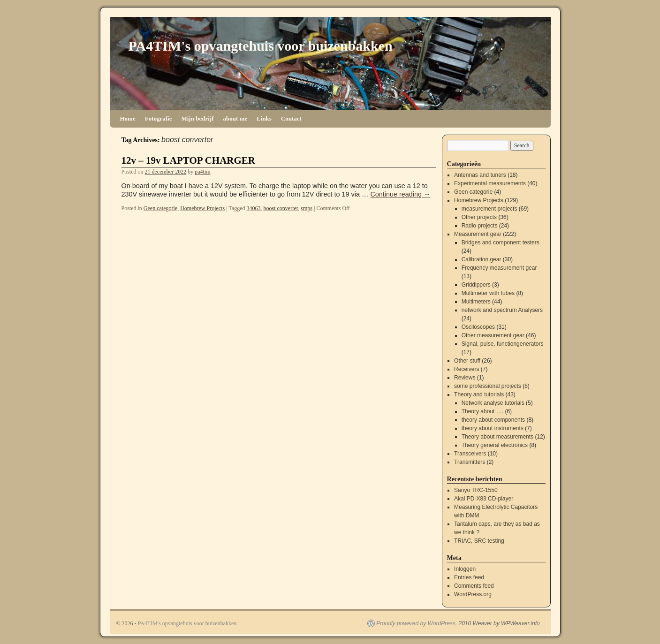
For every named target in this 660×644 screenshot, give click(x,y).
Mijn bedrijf (197, 118)
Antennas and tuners (480, 175)
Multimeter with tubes (488, 293)
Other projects (479, 217)
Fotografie (159, 118)
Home (128, 118)
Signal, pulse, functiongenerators (503, 344)
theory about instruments (493, 428)
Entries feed (469, 577)
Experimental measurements (490, 183)
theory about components (493, 420)
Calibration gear (482, 259)
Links (264, 118)
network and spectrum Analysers (502, 310)
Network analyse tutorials (493, 403)
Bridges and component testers (501, 242)
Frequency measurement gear (499, 268)
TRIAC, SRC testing (479, 541)
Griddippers (476, 285)
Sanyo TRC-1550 (476, 490)
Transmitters (470, 462)
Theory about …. (482, 411)
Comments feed (474, 586)
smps (307, 208)
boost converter (281, 208)
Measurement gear (478, 234)
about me (235, 118)
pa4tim (202, 172)
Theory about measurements (497, 437)
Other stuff (467, 361)
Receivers (467, 369)
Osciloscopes (478, 327)
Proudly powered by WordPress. (417, 623)
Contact (291, 118)
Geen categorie (160, 208)
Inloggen (465, 569)
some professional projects (488, 386)
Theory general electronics (495, 445)
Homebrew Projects (202, 208)
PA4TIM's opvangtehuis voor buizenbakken (261, 46)
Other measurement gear (493, 335)
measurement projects (489, 209)
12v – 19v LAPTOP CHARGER (188, 160)
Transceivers (470, 454)
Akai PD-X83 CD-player (484, 499)
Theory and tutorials (479, 394)
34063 (253, 208)
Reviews (465, 378)
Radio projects (480, 226)
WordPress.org (473, 594)
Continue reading (400, 194)
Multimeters (476, 302)
